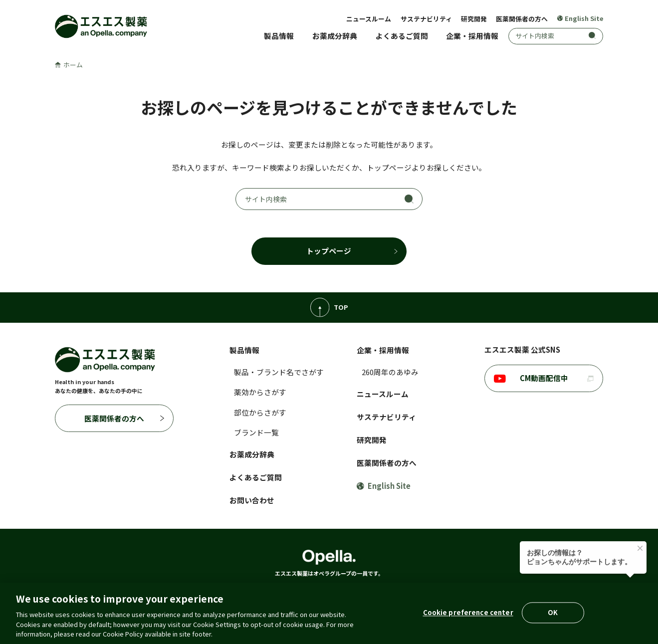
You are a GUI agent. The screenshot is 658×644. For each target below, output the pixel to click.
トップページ (329, 251)
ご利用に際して (121, 594)
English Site (580, 18)
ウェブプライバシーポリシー (527, 594)
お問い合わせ (252, 500)
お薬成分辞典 (335, 36)
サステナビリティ (426, 19)
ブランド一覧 (256, 432)
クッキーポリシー (266, 594)
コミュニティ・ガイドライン (429, 594)
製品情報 (279, 36)
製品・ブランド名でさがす (279, 372)
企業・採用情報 (472, 36)
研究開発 (474, 19)
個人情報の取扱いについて (192, 594)
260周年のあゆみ (390, 372)
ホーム (69, 65)
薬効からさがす (260, 392)
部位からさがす (260, 412)
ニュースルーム (369, 19)
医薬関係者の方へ (522, 19)
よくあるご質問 (402, 36)
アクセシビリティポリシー (340, 594)
